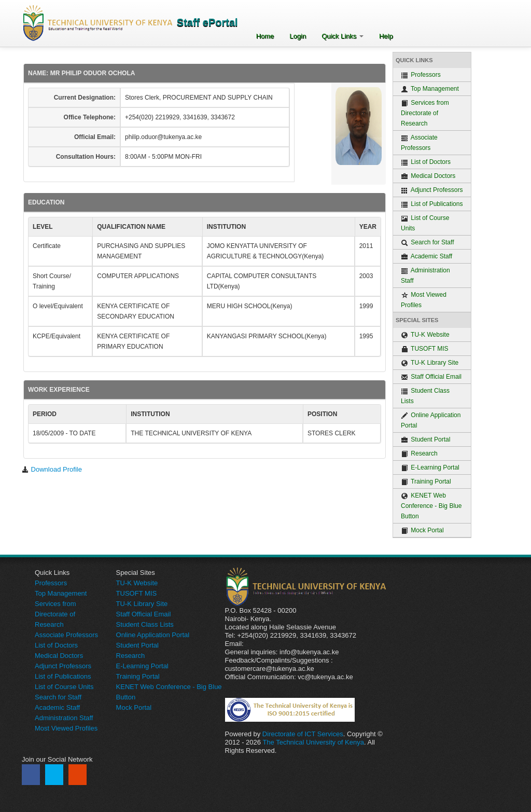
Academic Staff (427, 257)
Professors (421, 75)
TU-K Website (425, 335)
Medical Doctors (428, 176)
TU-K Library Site (430, 363)
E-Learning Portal (430, 468)
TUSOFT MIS (425, 349)
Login (298, 36)
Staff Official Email (431, 377)
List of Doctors (426, 162)
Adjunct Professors (432, 190)
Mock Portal (422, 531)
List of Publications (432, 204)
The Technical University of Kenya (313, 742)
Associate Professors (419, 143)
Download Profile (52, 469)
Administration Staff (425, 276)
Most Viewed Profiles (424, 300)
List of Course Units (425, 223)
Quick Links (343, 36)
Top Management (430, 89)
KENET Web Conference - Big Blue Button (431, 506)
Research (419, 454)
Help (386, 36)
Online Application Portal (431, 420)
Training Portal (426, 482)
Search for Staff (428, 243)
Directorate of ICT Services (303, 734)
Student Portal (425, 440)
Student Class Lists (425, 396)
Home (265, 36)
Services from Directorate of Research (425, 113)
